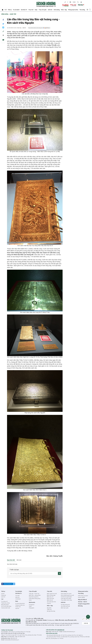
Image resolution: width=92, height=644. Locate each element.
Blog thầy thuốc (5, 605)
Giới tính (50, 10)
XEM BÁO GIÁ (61, 630)
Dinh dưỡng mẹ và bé (66, 594)
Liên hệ (86, 623)
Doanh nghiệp (81, 597)
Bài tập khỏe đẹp (51, 611)
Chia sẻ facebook (8, 584)
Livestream (18, 599)
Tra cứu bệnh (16, 10)
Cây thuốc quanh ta (34, 597)
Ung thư (49, 603)
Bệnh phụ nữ (50, 597)
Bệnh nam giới (50, 599)
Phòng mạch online (73, 10)
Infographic (32, 608)
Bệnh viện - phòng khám (35, 595)
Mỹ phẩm (49, 608)
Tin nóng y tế (4, 601)
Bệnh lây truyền (65, 608)
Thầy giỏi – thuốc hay (34, 594)
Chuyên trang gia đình (84, 604)
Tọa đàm (17, 596)
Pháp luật (4, 595)
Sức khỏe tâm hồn (51, 602)
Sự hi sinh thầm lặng (6, 606)
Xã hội (3, 594)
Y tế (6, 10)
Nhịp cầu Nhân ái (82, 600)
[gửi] (59, 573)
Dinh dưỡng (57, 10)
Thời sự (10, 10)
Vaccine (17, 608)
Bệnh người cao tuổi (52, 594)
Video (30, 606)
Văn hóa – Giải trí (9, 14)
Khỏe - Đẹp (64, 10)
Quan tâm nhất (11, 560)
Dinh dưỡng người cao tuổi (67, 595)
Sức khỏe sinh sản (65, 606)
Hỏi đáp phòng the (65, 605)
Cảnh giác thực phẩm (66, 599)
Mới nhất (19, 560)
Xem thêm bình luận (12, 564)
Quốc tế (3, 597)
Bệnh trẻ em (50, 600)
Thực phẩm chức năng (66, 600)
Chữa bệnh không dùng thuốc (35, 599)
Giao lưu (17, 597)
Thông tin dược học (20, 605)
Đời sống (80, 606)
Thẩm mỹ (49, 609)
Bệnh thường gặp (51, 595)
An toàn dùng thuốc (20, 603)
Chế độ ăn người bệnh (66, 597)
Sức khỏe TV (24, 10)
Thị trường (82, 10)
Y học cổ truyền (43, 10)
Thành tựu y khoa (5, 603)
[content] (33, 573)
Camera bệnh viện (6, 608)
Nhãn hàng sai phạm (83, 596)
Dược (36, 10)
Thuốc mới (18, 607)
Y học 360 (31, 10)
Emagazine (32, 605)
